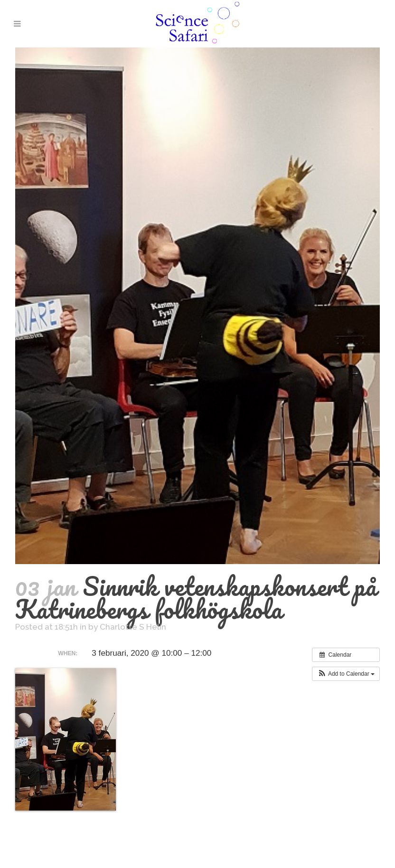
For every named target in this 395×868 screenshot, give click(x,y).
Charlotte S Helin (133, 627)
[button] (346, 674)
